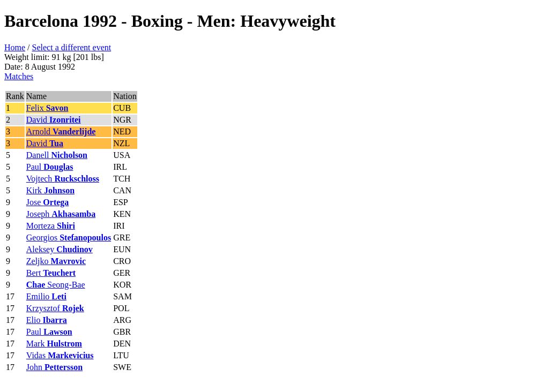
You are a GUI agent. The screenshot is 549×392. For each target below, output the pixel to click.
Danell (57, 155)
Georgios (69, 238)
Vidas (60, 355)
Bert (51, 273)
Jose (48, 202)
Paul (50, 167)
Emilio (46, 296)
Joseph (61, 214)
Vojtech (63, 179)
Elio (47, 320)
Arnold (61, 131)
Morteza (51, 226)
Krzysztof (55, 308)
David (54, 120)
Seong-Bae (56, 285)
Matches (19, 76)
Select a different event (72, 47)
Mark (54, 344)
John (54, 367)
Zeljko (56, 261)
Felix (47, 108)
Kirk (50, 190)
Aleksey (60, 249)
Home (15, 47)
